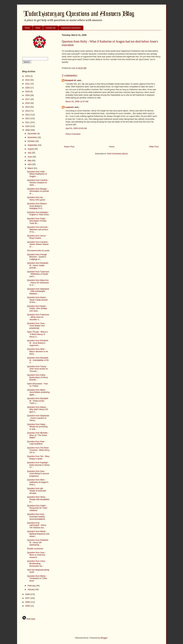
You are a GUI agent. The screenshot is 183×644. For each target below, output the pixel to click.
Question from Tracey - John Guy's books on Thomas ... (37, 369)
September (33, 145)
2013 (28, 115)
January (31, 589)
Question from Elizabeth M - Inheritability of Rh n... (38, 360)
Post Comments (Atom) (117, 154)
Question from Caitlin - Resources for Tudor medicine (37, 508)
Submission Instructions (71, 28)
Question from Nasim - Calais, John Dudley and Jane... (37, 308)
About (38, 28)
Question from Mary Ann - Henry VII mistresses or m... (38, 283)
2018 (28, 95)
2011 (28, 122)
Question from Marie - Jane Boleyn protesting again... (38, 392)
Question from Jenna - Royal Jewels (37, 237)
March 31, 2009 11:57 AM (77, 102)
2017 (28, 99)
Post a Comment (73, 134)
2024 (28, 76)
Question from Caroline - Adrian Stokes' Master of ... (38, 244)
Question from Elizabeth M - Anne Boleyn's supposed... (38, 343)
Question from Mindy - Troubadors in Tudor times (37, 578)
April (30, 164)
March (31, 168)
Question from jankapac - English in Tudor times (38, 213)
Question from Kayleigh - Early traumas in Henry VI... (38, 465)
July (30, 153)
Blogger (104, 638)
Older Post (154, 147)
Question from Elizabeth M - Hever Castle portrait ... (38, 265)
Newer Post (69, 147)
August (31, 149)
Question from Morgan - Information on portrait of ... (38, 191)
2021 (28, 84)
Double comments (35, 549)
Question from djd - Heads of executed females (36, 491)
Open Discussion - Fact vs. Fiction (37, 385)
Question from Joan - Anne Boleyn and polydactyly (36, 326)
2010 (28, 126)
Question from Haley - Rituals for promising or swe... (37, 427)
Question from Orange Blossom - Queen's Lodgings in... (37, 257)
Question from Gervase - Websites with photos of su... (38, 229)
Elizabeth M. (71, 80)
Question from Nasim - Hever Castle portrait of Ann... (37, 300)
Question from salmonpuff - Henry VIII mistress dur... (37, 525)
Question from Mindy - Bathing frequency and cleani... (38, 534)
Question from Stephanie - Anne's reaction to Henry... (38, 418)
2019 (28, 91)
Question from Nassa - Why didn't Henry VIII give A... (38, 409)
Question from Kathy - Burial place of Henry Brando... (37, 377)
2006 (28, 602)
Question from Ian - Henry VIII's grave (36, 199)
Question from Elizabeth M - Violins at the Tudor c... (38, 401)
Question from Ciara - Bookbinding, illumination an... (37, 563)
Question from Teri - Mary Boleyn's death (38, 457)
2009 (28, 130)
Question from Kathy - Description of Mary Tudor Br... (37, 221)
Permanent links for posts (38, 250)
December (32, 134)
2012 (28, 118)
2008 (28, 594)
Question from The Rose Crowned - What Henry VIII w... (38, 450)
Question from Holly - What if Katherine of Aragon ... (37, 174)
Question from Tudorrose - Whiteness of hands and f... (38, 274)
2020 (28, 88)
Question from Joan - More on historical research (36, 555)
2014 (28, 111)
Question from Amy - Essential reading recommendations (36, 517)
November (32, 137)
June (30, 157)
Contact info (51, 28)
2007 (28, 598)
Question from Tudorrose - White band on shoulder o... (38, 317)
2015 (28, 107)
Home (27, 28)
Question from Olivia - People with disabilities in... (38, 499)
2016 (28, 103)
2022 (28, 80)
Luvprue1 (69, 107)
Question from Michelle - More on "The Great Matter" (38, 435)
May (30, 160)
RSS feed (29, 619)
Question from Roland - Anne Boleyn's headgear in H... (37, 206)
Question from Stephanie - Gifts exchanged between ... (38, 291)
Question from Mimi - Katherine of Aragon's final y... (38, 482)
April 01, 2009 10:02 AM (76, 128)
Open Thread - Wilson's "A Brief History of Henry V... (37, 334)
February (32, 586)
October (31, 141)
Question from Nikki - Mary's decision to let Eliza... (37, 351)
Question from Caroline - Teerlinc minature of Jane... (38, 182)
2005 (28, 606)
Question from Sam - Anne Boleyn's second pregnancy (38, 474)
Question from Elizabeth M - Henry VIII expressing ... (38, 542)
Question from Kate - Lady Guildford (36, 443)
